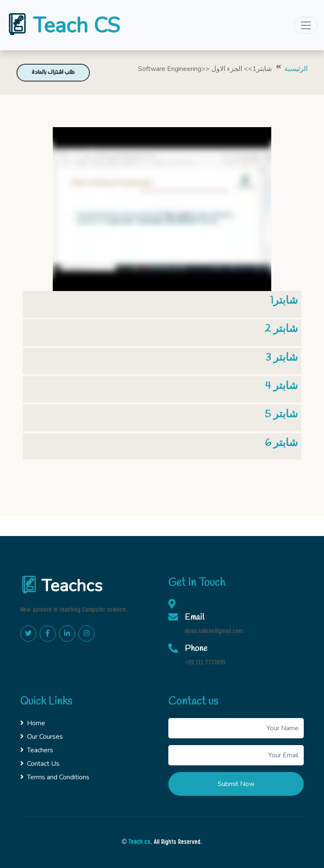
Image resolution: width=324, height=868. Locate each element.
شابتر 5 (281, 414)
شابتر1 (284, 301)
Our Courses (42, 737)
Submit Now (236, 784)
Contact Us (40, 764)
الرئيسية (296, 69)
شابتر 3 (282, 358)
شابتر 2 (281, 329)
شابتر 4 (282, 386)
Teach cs (139, 842)
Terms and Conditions (55, 777)
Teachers (37, 750)
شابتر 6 (281, 443)
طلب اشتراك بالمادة (53, 72)
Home (33, 723)
